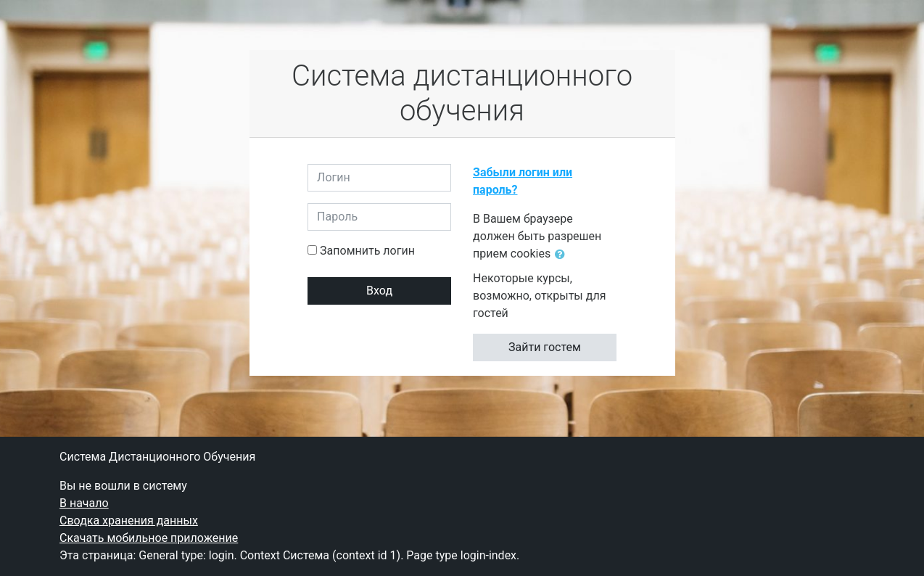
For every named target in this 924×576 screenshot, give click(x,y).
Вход (379, 291)
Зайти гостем (545, 347)
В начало (84, 503)
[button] (563, 255)
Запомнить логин (367, 251)
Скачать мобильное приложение (149, 538)
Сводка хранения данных (129, 521)
